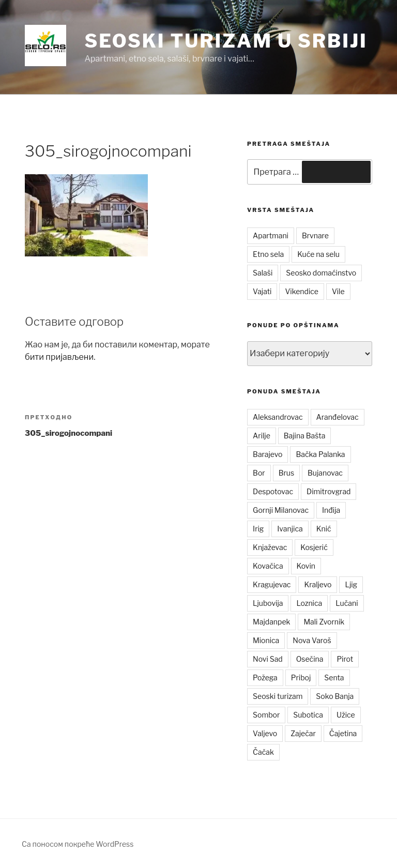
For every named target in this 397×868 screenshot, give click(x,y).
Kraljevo (318, 584)
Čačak (263, 752)
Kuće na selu (318, 254)
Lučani (347, 603)
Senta (334, 677)
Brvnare (315, 235)
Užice (346, 715)
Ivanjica (290, 529)
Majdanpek (271, 622)
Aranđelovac (338, 417)
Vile (338, 291)
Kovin (306, 566)
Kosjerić (314, 547)
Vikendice (301, 291)
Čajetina (343, 733)
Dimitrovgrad (329, 491)
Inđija (331, 510)
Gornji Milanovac (281, 510)
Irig (258, 529)
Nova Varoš (312, 640)
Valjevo (265, 733)
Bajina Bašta (305, 436)
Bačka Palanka (320, 454)
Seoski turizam (278, 696)
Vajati (262, 291)
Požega (265, 677)
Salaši (263, 273)
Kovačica (268, 566)
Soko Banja (335, 696)
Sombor (266, 715)
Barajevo (268, 454)
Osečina (310, 659)
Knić (324, 529)
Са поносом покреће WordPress (78, 844)
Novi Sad (268, 659)
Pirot (345, 659)
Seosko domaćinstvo (321, 273)
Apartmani (271, 235)
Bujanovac (325, 473)
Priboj (301, 677)
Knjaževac (270, 547)
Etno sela (268, 254)
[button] (45, 45)
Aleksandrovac (278, 417)
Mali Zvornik (324, 622)
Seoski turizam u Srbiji (226, 41)
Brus (286, 473)
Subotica (308, 715)
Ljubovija (268, 603)
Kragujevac (272, 584)
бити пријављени (59, 357)
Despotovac (273, 491)
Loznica (309, 603)
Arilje (262, 436)
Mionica (266, 640)
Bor (259, 473)
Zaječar (303, 733)
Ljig (351, 584)
